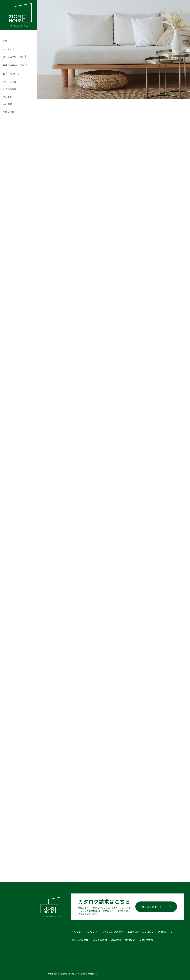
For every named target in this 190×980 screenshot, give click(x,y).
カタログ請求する (152, 904)
